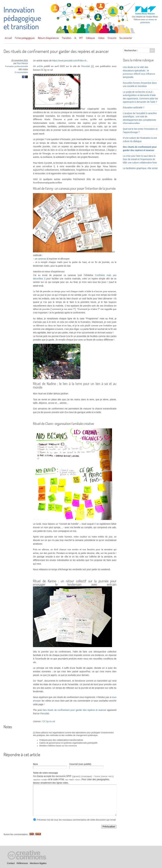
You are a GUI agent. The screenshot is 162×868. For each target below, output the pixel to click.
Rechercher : (131, 50)
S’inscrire (112, 38)
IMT (81, 38)
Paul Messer (22, 63)
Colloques (90, 38)
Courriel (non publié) (80, 764)
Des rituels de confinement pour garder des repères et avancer (75, 710)
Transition (67, 38)
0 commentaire (21, 72)
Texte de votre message (45, 773)
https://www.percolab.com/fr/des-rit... (70, 61)
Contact (11, 863)
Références (22, 863)
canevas (42, 259)
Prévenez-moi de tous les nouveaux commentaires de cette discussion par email (76, 820)
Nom (35, 764)
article (40, 66)
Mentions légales (38, 863)
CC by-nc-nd (49, 721)
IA (75, 38)
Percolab (86, 66)
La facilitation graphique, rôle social (140, 168)
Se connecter (126, 38)
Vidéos (101, 38)
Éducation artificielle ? (134, 108)
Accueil (8, 38)
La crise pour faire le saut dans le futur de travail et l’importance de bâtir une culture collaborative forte (140, 159)
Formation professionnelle (17, 66)
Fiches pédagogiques (25, 38)
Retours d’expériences (48, 38)
